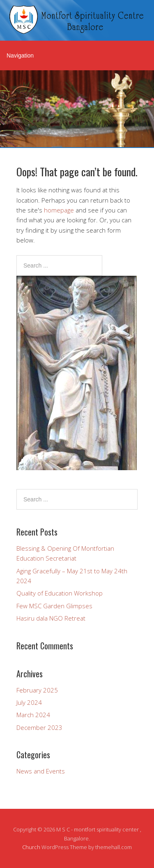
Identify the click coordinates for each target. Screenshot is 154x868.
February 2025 (37, 690)
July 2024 (29, 702)
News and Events (41, 771)
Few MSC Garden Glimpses (54, 606)
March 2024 (33, 715)
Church (31, 847)
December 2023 (39, 727)
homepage (59, 210)
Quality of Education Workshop (60, 593)
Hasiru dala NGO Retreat (51, 618)
